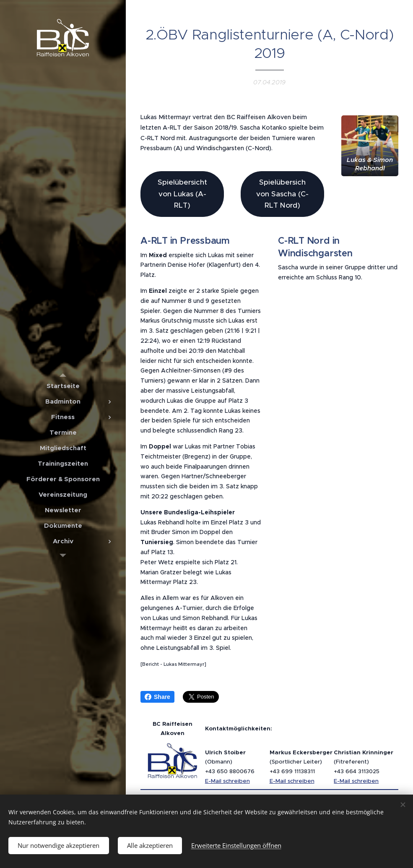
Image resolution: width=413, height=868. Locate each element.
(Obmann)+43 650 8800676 (230, 762)
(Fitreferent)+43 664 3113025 (364, 762)
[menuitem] (63, 386)
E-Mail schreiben (227, 781)
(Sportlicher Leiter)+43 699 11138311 (301, 762)
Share (157, 697)
